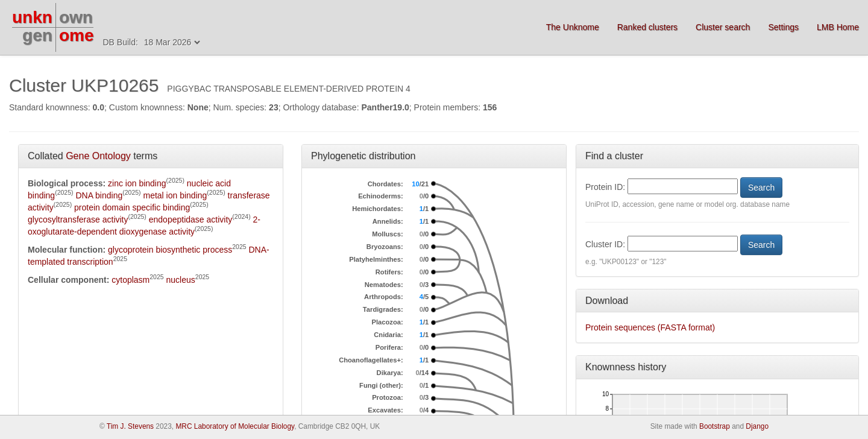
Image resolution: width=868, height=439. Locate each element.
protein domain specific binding (132, 207)
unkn (32, 17)
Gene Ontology (98, 156)
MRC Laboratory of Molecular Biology (235, 426)
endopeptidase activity (191, 219)
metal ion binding (175, 195)
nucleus (181, 280)
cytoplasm (131, 280)
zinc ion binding (137, 183)
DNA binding (99, 195)
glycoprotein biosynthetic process (170, 250)
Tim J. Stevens (130, 426)
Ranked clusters (647, 27)
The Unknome (573, 27)
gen (37, 35)
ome (77, 35)
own (76, 17)
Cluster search (723, 27)
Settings (783, 27)
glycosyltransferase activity (78, 219)
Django (757, 426)
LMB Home (838, 27)
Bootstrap (715, 426)
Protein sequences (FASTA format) (650, 327)
